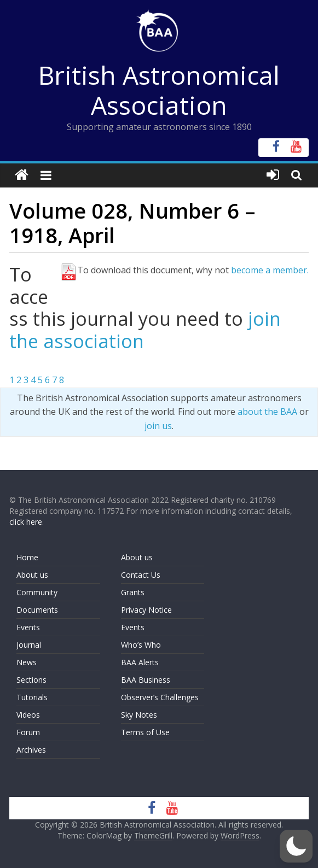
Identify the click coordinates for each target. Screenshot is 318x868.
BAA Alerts (140, 662)
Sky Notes (139, 715)
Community (37, 592)
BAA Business (146, 680)
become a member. (270, 270)
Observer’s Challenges (160, 697)
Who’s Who (141, 645)
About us (32, 575)
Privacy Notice (146, 610)
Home (27, 557)
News (27, 662)
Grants (133, 592)
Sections (31, 680)
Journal (29, 645)
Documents (37, 610)
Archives (31, 750)
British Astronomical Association (159, 90)
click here (26, 522)
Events (28, 627)
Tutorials (32, 697)
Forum (28, 732)
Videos (28, 715)
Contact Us (141, 575)
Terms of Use (145, 732)
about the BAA (267, 412)
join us (158, 426)
